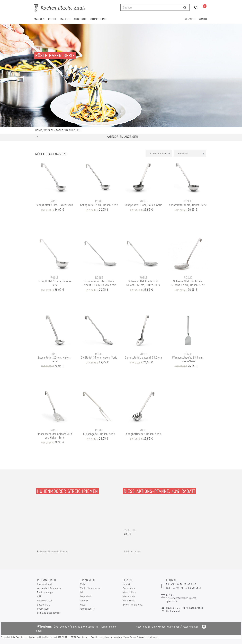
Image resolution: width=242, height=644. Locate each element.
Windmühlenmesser (90, 588)
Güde (82, 584)
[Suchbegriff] (151, 7)
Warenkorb (129, 596)
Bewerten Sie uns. (133, 605)
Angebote (80, 19)
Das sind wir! (44, 584)
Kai (81, 592)
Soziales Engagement (49, 613)
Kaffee (65, 19)
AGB (39, 596)
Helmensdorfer (88, 609)
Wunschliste (129, 592)
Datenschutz (44, 605)
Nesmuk (84, 600)
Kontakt (127, 584)
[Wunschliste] (195, 8)
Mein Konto (129, 600)
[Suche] (185, 7)
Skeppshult (86, 596)
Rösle (59, 130)
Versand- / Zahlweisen (50, 588)
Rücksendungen (46, 592)
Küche (52, 19)
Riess (82, 605)
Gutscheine (98, 19)
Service (190, 19)
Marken (39, 19)
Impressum (43, 609)
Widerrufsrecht (45, 600)
